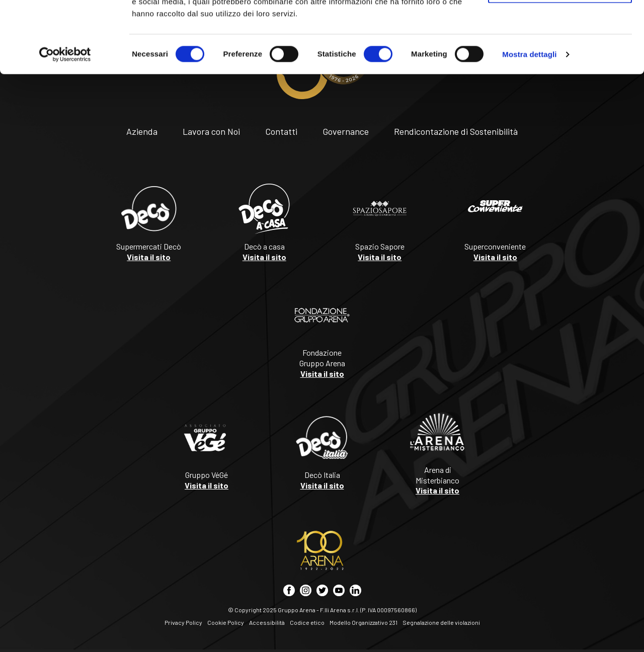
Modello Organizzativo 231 (364, 622)
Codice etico (307, 622)
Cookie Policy (226, 622)
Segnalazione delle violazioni (441, 622)
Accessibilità (267, 622)
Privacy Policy (183, 622)
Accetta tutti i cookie (560, 26)
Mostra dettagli (529, 126)
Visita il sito (149, 257)
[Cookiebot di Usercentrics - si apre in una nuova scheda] (65, 126)
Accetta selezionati (560, 60)
